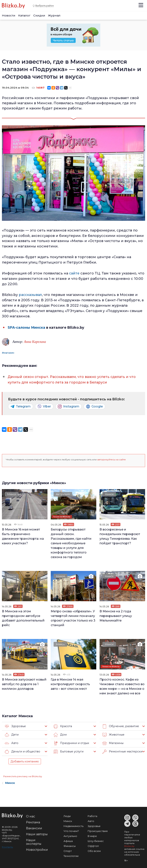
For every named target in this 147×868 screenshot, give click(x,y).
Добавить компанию (25, 760)
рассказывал (31, 294)
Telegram (21, 406)
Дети (12, 734)
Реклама (33, 821)
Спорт (68, 850)
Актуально (63, 494)
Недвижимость (73, 825)
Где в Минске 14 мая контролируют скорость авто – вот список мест (70, 683)
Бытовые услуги (68, 751)
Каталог (24, 15)
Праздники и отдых (70, 742)
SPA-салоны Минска (27, 327)
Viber (44, 406)
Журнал (54, 15)
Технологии (71, 855)
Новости (9, 15)
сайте (74, 273)
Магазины (112, 742)
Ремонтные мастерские (122, 751)
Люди (67, 815)
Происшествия (98, 830)
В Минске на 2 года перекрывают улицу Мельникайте (116, 615)
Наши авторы (37, 833)
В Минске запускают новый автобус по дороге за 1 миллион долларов (24, 683)
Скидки (39, 15)
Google (94, 406)
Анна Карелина (35, 341)
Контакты (7, 846)
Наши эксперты (34, 841)
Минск (12, 494)
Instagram (69, 406)
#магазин (8, 352)
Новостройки (37, 849)
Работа (92, 815)
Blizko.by (129, 845)
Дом (60, 734)
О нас (31, 815)
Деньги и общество (22, 751)
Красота (62, 725)
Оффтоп (93, 845)
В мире (92, 835)
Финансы (70, 845)
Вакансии (34, 827)
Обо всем (94, 850)
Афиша (68, 840)
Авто (11, 742)
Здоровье (15, 725)
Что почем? (71, 830)
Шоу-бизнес (96, 840)
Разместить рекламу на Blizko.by (23, 775)
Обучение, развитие (120, 725)
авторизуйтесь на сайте (111, 459)
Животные (113, 734)
